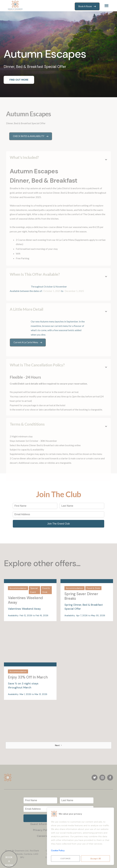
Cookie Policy (58, 850)
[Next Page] (58, 745)
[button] (106, 6)
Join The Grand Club (58, 524)
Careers (42, 836)
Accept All (96, 859)
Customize (65, 859)
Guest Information (42, 824)
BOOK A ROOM (9, 861)
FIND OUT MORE (19, 80)
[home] (15, 6)
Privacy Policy (42, 830)
